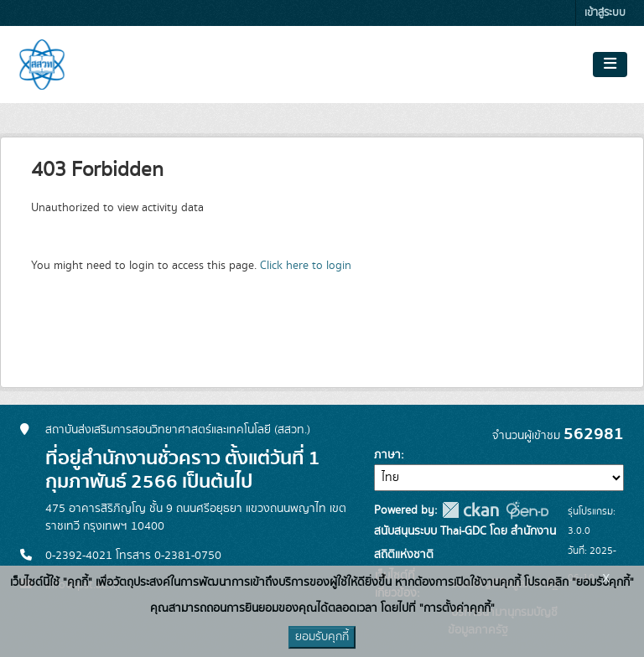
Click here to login (306, 266)
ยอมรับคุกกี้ (322, 637)
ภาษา (387, 455)
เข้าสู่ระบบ (605, 13)
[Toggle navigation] (610, 65)
